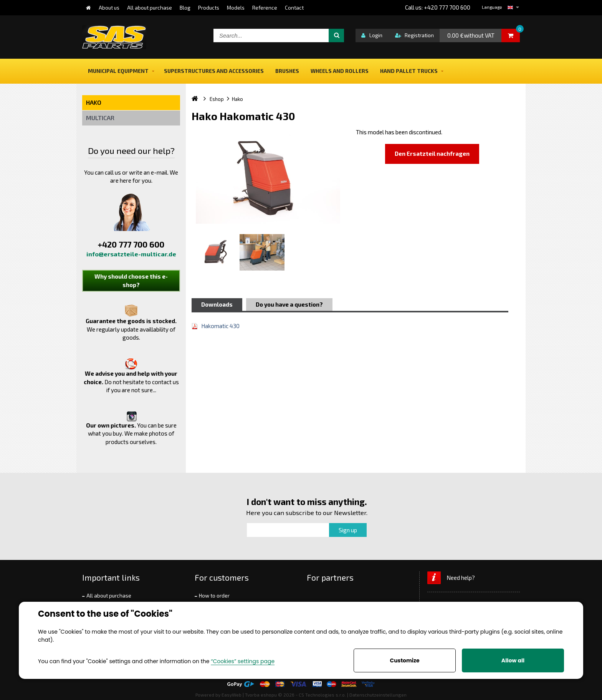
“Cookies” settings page (243, 661)
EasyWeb (232, 695)
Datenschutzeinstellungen (378, 695)
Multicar (100, 118)
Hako (94, 102)
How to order (214, 596)
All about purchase (109, 596)
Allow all (513, 660)
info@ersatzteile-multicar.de (131, 254)
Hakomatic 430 (220, 326)
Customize (404, 660)
